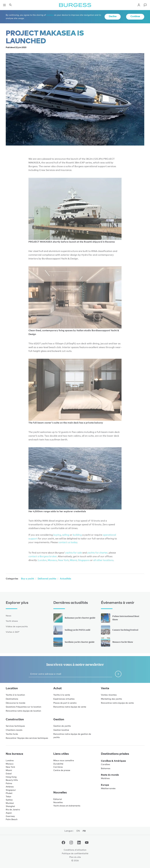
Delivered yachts (47, 579)
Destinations (12, 699)
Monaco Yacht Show (117, 642)
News (8, 616)
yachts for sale (74, 553)
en (78, 831)
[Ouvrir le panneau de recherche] (10, 5)
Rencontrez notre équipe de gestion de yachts (72, 736)
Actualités (65, 579)
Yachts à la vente (62, 695)
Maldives (105, 778)
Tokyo (8, 796)
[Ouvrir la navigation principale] (4, 5)
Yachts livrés (12, 734)
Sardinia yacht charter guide (74, 642)
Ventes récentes (109, 695)
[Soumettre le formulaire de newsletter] (118, 674)
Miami (73, 560)
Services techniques (15, 726)
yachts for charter (97, 553)
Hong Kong (11, 777)
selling (66, 535)
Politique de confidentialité (75, 853)
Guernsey (10, 816)
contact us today (68, 542)
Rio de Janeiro (13, 809)
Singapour (11, 790)
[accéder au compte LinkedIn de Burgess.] (79, 843)
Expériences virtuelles (64, 699)
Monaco (52, 560)
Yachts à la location (15, 695)
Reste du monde (110, 775)
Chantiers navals (14, 730)
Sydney (9, 800)
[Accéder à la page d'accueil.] (75, 5)
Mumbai (10, 803)
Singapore (84, 560)
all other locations (103, 560)
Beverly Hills (12, 780)
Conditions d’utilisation (75, 850)
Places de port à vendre (65, 703)
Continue (135, 16)
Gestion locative (61, 730)
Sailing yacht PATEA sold (72, 630)
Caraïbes (105, 764)
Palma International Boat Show (120, 618)
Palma (9, 783)
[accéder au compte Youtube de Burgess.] (87, 843)
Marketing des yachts (111, 699)
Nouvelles (58, 802)
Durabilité (58, 764)
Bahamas (106, 768)
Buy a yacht (27, 579)
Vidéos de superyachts (17, 626)
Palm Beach (12, 819)
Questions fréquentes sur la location (23, 707)
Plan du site (75, 857)
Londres (10, 760)
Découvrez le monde (16, 703)
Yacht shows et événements (67, 806)
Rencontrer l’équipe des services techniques (27, 738)
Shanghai (10, 806)
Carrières (58, 767)
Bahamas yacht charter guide (74, 618)
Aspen (9, 813)
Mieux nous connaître (64, 760)
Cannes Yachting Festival (120, 630)
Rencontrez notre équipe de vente (70, 707)
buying (57, 535)
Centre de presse (62, 770)
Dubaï (9, 773)
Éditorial (58, 799)
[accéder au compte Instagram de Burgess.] (71, 843)
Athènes (10, 787)
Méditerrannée (108, 788)
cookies (50, 15)
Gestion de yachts (62, 726)
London (42, 560)
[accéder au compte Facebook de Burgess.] (63, 843)
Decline (113, 16)
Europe (105, 785)
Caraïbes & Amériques (113, 761)
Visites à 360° (13, 632)
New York (63, 560)
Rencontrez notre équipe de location (23, 711)
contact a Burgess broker (43, 556)
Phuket (9, 793)
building (78, 535)
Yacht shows (12, 621)
